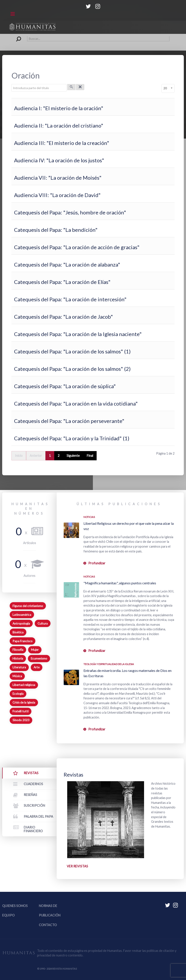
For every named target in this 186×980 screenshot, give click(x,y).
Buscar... (17, 36)
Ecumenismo (39, 658)
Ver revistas (77, 866)
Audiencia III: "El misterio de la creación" (62, 143)
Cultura (43, 623)
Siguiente (73, 456)
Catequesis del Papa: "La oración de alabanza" (67, 264)
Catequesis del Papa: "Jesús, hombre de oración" (70, 212)
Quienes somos (15, 906)
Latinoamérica (22, 615)
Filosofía (18, 650)
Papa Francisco (23, 641)
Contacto (48, 925)
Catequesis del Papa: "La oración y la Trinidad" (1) (72, 438)
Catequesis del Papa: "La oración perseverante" (69, 421)
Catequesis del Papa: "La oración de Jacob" (63, 317)
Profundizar (97, 563)
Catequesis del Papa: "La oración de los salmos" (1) (72, 351)
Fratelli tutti (21, 711)
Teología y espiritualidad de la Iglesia (109, 664)
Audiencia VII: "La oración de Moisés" (58, 178)
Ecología (18, 694)
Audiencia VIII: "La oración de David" (57, 195)
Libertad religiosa (24, 685)
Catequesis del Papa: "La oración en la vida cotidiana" (76, 403)
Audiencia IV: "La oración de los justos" (59, 160)
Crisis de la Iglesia (24, 702)
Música (17, 676)
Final (90, 456)
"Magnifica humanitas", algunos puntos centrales (120, 583)
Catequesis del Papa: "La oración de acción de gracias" (77, 247)
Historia (18, 658)
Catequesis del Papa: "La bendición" (56, 230)
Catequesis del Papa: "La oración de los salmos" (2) (72, 369)
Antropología (21, 623)
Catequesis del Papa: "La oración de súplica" (65, 386)
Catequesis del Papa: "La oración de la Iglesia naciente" (78, 334)
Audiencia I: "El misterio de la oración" (59, 108)
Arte (37, 667)
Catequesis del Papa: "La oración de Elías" (62, 282)
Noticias (89, 517)
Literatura (19, 667)
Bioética (18, 632)
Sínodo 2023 (21, 720)
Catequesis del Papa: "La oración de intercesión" (70, 299)
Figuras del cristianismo (28, 606)
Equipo (8, 915)
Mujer (35, 650)
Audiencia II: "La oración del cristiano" (59, 125)
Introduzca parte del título (12, 84)
